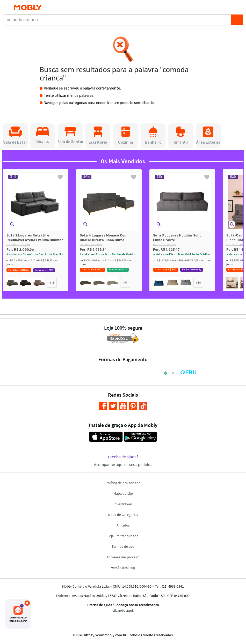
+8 (125, 283)
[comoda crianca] (119, 20)
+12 (52, 283)
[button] (15, 136)
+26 (198, 283)
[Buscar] (237, 20)
